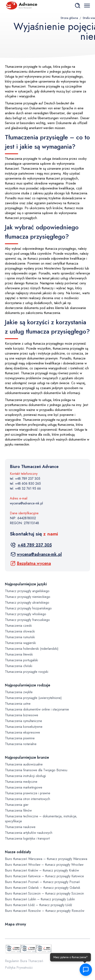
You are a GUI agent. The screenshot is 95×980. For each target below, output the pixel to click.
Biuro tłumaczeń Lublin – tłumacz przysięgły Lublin (40, 899)
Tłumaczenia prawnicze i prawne (28, 793)
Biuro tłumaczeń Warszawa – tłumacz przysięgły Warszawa (46, 859)
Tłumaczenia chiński (19, 666)
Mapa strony (15, 924)
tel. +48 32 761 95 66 (25, 488)
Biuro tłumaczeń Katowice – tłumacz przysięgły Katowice (44, 876)
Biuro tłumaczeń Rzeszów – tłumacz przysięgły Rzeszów (45, 911)
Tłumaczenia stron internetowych (27, 799)
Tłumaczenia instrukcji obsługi (25, 776)
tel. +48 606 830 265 (25, 484)
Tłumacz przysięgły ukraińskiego (27, 603)
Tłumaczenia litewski (19, 654)
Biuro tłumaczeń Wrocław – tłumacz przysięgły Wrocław (44, 865)
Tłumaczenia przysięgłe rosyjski (27, 672)
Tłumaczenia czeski (18, 626)
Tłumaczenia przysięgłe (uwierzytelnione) (33, 698)
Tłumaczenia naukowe (20, 827)
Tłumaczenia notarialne (21, 744)
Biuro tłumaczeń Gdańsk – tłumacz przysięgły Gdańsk (43, 888)
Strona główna (69, 18)
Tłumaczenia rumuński (20, 637)
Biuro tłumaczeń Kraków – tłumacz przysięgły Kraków (42, 870)
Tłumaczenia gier (17, 805)
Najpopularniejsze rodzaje (28, 685)
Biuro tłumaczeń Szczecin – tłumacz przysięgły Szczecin (44, 893)
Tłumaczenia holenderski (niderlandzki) (32, 649)
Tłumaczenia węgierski (20, 643)
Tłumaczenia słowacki (20, 631)
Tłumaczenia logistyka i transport (27, 838)
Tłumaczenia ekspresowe (22, 732)
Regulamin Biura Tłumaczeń (24, 961)
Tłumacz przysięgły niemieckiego (28, 597)
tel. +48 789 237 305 (25, 479)
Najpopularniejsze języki (26, 584)
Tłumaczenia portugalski (21, 660)
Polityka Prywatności (19, 968)
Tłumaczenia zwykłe (19, 692)
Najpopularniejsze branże (27, 757)
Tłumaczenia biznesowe (22, 715)
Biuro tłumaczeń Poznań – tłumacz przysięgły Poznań (42, 882)
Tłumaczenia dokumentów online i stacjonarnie (37, 709)
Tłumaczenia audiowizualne (24, 764)
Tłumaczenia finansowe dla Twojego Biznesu (36, 770)
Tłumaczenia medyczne (21, 782)
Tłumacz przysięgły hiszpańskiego (28, 608)
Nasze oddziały (18, 852)
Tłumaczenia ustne (18, 704)
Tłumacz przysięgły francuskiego (27, 620)
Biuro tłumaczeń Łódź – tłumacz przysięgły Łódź (38, 905)
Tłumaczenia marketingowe (24, 787)
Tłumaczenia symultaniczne (23, 721)
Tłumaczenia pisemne (20, 738)
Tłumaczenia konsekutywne (24, 727)
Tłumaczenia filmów (18, 810)
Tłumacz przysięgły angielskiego (27, 591)
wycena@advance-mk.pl (26, 503)
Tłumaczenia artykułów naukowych (29, 833)
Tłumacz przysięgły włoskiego (26, 614)
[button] (85, 970)
